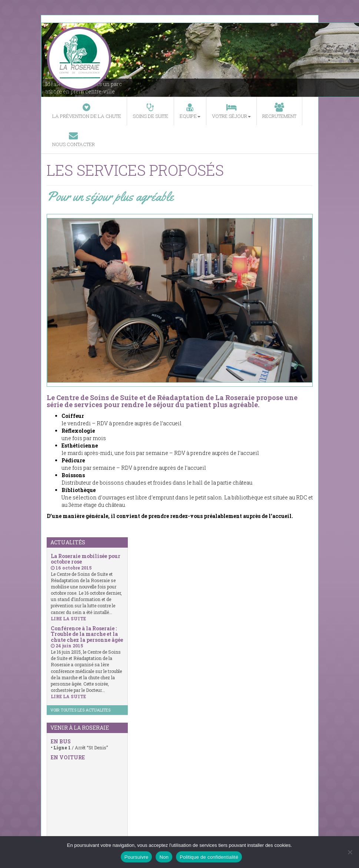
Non (164, 857)
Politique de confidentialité (209, 857)
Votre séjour (231, 111)
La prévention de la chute (87, 111)
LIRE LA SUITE (68, 618)
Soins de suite (150, 111)
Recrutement (279, 111)
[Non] (350, 852)
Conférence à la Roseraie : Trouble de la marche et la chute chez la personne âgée (87, 634)
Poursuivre (137, 857)
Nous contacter (74, 139)
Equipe (190, 111)
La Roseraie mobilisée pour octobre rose (86, 559)
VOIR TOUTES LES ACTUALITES (80, 710)
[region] (180, 300)
